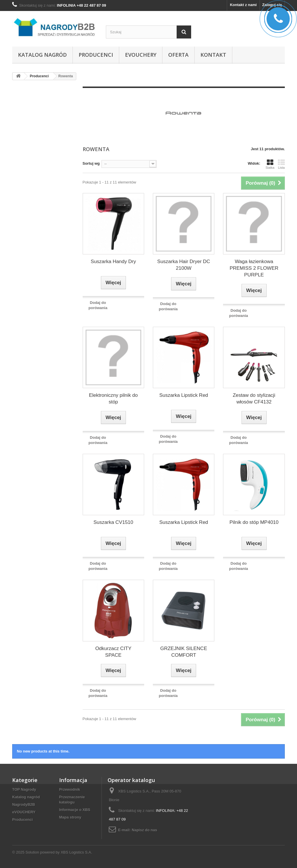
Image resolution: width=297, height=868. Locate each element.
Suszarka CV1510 (113, 522)
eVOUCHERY (141, 55)
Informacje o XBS (75, 810)
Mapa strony (70, 817)
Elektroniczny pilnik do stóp (113, 399)
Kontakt (213, 55)
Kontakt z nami (243, 5)
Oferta (178, 55)
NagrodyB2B (24, 804)
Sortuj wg (91, 163)
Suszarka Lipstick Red (184, 395)
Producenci (96, 55)
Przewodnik (70, 789)
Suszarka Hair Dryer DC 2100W (184, 265)
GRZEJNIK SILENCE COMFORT (184, 652)
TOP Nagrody (24, 789)
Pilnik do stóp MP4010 (254, 522)
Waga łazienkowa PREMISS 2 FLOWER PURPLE (254, 268)
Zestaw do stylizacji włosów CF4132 (254, 399)
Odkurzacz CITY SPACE (113, 652)
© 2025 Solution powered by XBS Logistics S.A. (52, 852)
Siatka (270, 164)
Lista (281, 164)
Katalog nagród (42, 55)
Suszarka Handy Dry (113, 261)
